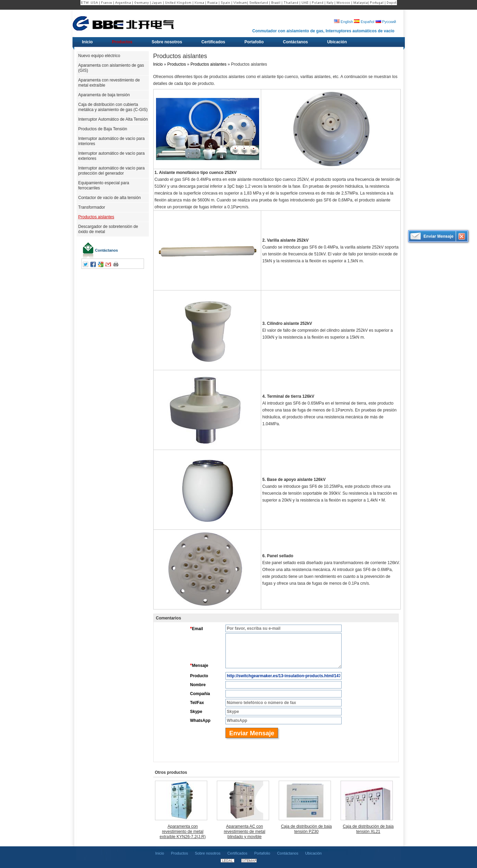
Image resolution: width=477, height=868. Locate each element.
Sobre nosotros (208, 853)
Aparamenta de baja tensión (104, 95)
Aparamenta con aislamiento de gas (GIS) (111, 68)
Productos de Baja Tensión (103, 129)
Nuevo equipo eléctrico (99, 56)
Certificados (237, 853)
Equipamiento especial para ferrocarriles (104, 185)
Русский (386, 22)
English (343, 22)
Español (364, 22)
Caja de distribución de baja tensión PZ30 (306, 829)
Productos (177, 64)
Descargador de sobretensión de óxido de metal (108, 229)
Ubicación (313, 853)
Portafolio (262, 853)
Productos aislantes (96, 217)
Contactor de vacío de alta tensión (110, 198)
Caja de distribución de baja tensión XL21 (368, 829)
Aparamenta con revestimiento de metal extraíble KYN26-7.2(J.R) (182, 832)
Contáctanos (107, 250)
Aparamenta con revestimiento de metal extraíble (109, 83)
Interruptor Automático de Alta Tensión (113, 119)
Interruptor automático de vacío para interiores (112, 141)
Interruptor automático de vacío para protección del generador (112, 171)
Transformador (92, 207)
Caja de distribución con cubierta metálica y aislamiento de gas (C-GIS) (113, 107)
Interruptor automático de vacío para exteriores (112, 156)
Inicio (158, 64)
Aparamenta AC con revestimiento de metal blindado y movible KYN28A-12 (245, 832)
